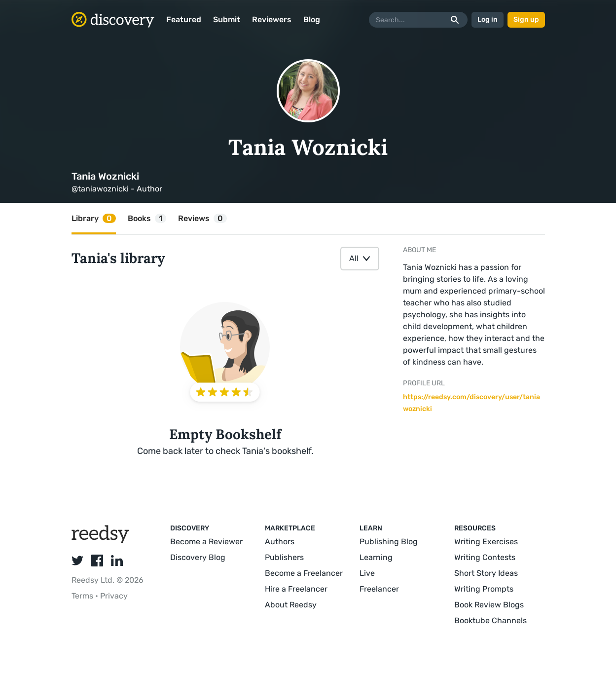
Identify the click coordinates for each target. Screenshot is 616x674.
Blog (312, 19)
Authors (280, 542)
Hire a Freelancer (296, 589)
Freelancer (379, 589)
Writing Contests (485, 557)
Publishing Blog (389, 542)
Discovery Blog (198, 557)
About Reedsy (291, 605)
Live (367, 573)
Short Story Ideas (486, 573)
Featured (184, 19)
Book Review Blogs (489, 605)
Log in (488, 19)
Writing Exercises (486, 542)
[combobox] (360, 259)
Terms (83, 596)
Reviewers (272, 19)
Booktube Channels (490, 620)
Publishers (284, 557)
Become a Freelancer (304, 573)
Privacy (114, 596)
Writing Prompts (484, 589)
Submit (227, 19)
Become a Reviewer (206, 542)
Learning (376, 557)
